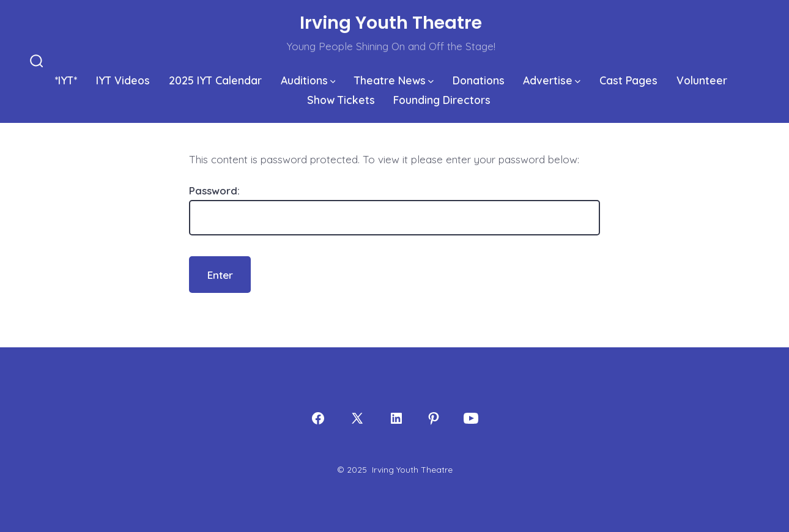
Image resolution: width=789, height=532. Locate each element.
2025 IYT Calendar (215, 80)
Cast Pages (628, 80)
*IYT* (66, 80)
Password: (394, 210)
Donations (479, 80)
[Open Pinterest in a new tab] (434, 418)
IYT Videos (123, 80)
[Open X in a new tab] (357, 418)
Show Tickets (341, 100)
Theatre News (394, 80)
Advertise (552, 80)
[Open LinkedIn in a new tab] (396, 418)
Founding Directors (442, 100)
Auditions (308, 80)
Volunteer (702, 80)
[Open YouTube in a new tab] (471, 418)
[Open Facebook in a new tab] (318, 418)
